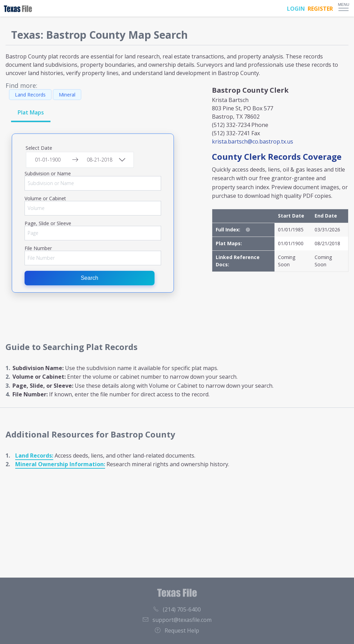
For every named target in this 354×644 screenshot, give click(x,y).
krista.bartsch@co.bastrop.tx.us (253, 141)
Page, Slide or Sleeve (48, 223)
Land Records (30, 95)
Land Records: (34, 456)
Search (89, 278)
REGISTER (320, 9)
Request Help (177, 631)
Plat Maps (31, 112)
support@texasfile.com (177, 620)
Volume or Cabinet (45, 199)
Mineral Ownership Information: (60, 464)
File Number (38, 248)
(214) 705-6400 (177, 609)
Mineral (67, 95)
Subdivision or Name (48, 174)
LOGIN (296, 9)
